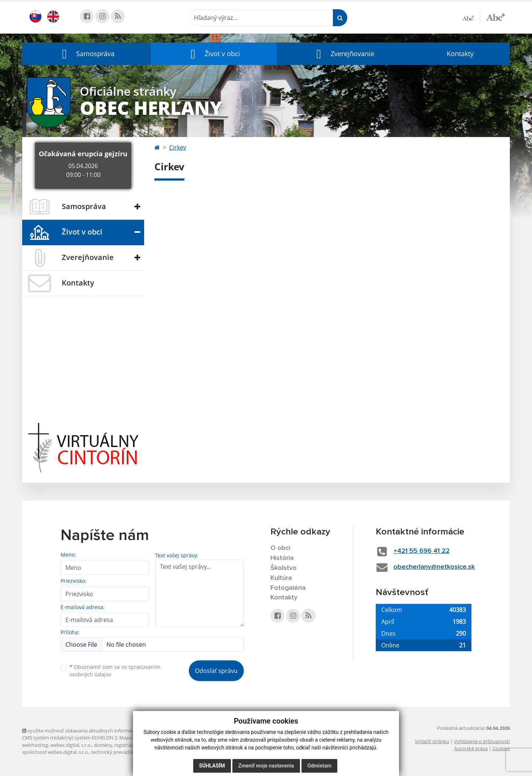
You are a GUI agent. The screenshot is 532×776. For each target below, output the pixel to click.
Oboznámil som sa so (115, 671)
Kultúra (281, 578)
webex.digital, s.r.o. (71, 745)
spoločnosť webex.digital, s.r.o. (56, 752)
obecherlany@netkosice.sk (434, 567)
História (282, 558)
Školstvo (284, 568)
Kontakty (460, 54)
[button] (86, 54)
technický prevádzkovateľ (119, 752)
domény (103, 745)
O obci (280, 548)
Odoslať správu (216, 671)
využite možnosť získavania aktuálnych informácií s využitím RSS (95, 731)
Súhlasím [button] (212, 766)
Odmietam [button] (319, 766)
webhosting (35, 745)
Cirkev (178, 147)
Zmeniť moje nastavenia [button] (266, 766)
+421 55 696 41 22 (422, 551)
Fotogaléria (288, 588)
